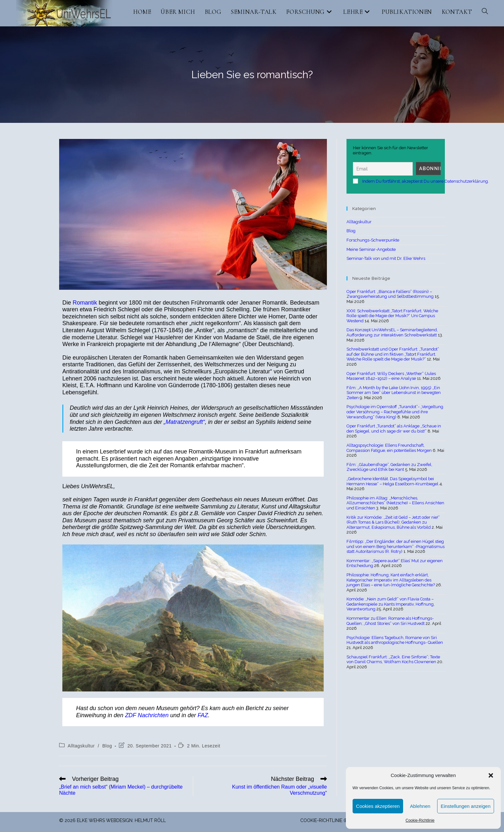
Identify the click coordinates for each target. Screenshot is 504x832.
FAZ (203, 715)
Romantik (86, 303)
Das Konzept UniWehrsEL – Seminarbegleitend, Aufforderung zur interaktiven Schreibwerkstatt (392, 332)
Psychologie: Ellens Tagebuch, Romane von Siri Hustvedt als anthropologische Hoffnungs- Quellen (395, 640)
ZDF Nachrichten (147, 715)
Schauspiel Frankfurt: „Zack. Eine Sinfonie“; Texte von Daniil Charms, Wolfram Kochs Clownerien (393, 659)
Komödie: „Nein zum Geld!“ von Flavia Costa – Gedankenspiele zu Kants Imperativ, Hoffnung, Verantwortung (391, 604)
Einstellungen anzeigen (466, 806)
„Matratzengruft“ (184, 422)
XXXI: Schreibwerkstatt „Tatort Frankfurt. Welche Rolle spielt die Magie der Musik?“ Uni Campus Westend (392, 316)
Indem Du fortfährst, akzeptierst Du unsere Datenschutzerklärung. (426, 181)
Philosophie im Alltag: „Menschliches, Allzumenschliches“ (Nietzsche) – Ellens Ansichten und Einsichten (395, 503)
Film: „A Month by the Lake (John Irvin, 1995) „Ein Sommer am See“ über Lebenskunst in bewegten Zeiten (394, 393)
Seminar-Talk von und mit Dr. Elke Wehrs (386, 258)
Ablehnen (420, 806)
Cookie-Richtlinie (420, 820)
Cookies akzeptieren (378, 806)
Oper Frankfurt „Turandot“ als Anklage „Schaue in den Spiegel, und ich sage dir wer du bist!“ (394, 429)
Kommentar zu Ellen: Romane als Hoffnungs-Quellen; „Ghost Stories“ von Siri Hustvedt (390, 621)
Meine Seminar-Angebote (371, 249)
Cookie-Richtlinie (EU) (326, 820)
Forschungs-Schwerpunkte (373, 240)
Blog (107, 746)
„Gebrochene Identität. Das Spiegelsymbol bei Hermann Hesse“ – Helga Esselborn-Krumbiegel (392, 481)
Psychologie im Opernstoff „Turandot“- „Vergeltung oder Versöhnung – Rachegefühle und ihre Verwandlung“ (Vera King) (395, 412)
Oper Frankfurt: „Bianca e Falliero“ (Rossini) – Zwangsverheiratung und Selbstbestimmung (390, 294)
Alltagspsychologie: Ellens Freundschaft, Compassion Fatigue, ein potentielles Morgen (389, 448)
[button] (491, 775)
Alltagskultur (81, 746)
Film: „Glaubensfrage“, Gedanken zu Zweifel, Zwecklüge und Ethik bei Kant (389, 467)
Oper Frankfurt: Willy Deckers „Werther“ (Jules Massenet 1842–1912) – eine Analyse (391, 376)
